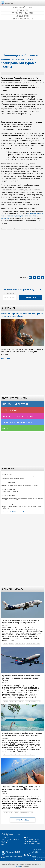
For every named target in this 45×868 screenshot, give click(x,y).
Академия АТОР (23, 16)
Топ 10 (6, 428)
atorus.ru (19, 866)
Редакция (5, 837)
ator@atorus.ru (15, 853)
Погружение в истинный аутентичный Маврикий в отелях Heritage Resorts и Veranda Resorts (20, 478)
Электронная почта (9, 293)
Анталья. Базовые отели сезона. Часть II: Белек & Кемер (20, 485)
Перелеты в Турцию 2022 (17, 701)
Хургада (11, 644)
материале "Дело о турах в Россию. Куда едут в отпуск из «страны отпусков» (22, 216)
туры (42, 229)
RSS (2, 845)
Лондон (3, 229)
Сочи (31, 812)
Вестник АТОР (10, 410)
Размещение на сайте (10, 840)
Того (32, 229)
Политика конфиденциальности (11, 834)
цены (38, 701)
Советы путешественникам (18, 416)
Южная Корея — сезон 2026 (11, 492)
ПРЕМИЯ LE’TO (22, 10)
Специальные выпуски (15, 404)
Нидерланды (25, 229)
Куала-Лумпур (15, 755)
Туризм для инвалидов (23, 13)
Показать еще (22, 820)
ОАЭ (11, 812)
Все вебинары (9, 512)
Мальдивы (17, 229)
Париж (37, 229)
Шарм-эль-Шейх (20, 644)
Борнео (23, 755)
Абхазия (6, 812)
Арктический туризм (23, 7)
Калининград (24, 812)
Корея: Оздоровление (23, 19)
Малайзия (6, 755)
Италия (10, 229)
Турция (6, 701)
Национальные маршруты (17, 422)
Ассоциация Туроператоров (9, 2)
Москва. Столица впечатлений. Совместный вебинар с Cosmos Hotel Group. (22, 507)
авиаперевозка (31, 644)
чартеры (28, 701)
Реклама (5, 842)
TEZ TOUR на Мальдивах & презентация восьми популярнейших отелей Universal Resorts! (22, 499)
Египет (5, 644)
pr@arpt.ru (19, 856)
